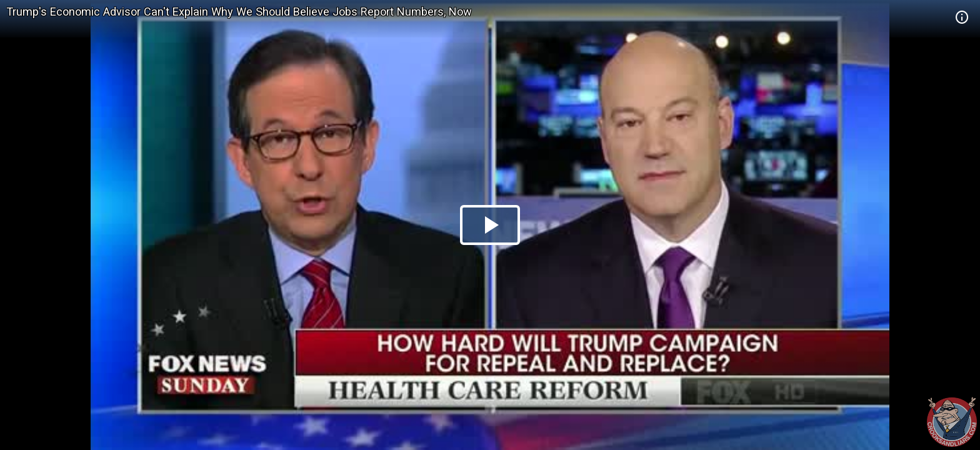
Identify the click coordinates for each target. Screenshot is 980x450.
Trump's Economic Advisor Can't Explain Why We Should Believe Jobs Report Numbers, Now (239, 12)
